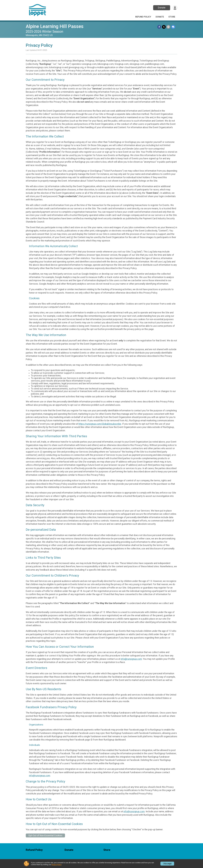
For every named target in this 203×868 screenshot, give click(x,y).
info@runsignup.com (131, 659)
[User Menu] (175, 8)
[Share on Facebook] (159, 27)
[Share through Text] (173, 27)
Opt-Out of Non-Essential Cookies (45, 835)
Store (172, 17)
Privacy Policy (56, 865)
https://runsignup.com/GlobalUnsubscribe (100, 424)
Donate (161, 8)
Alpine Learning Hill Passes (55, 26)
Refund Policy (143, 17)
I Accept (167, 864)
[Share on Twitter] (164, 27)
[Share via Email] (168, 27)
